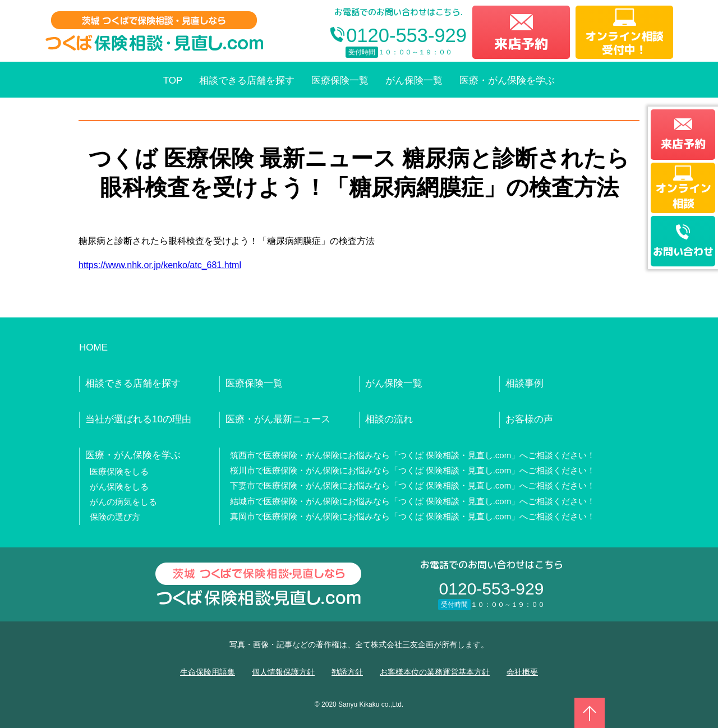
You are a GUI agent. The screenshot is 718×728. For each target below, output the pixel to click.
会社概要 (522, 672)
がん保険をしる (119, 487)
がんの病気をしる (123, 502)
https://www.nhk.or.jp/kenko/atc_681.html (160, 265)
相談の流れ (389, 419)
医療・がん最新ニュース (278, 419)
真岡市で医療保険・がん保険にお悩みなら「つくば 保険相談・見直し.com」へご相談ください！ (413, 516)
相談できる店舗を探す (247, 80)
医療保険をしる (119, 471)
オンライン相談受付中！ (624, 43)
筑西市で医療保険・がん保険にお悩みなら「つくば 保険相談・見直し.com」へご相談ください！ (413, 455)
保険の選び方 (115, 517)
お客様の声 (529, 419)
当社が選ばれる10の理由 (138, 419)
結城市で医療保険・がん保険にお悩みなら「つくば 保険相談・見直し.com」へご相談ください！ (413, 501)
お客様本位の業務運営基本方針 (435, 672)
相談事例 (524, 383)
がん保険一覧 (414, 80)
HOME (93, 347)
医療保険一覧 (340, 80)
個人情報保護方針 (283, 672)
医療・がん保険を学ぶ (507, 80)
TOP (173, 80)
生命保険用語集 (208, 672)
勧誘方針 (347, 672)
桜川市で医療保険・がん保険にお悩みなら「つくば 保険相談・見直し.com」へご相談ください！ (413, 470)
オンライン (683, 195)
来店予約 (521, 44)
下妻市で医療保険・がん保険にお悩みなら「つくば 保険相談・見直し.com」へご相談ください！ (413, 485)
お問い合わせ (683, 252)
